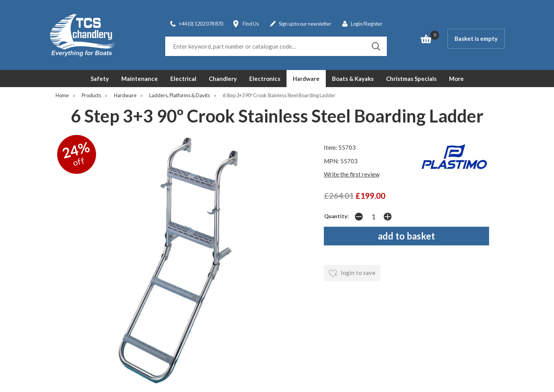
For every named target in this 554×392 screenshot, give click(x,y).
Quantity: (336, 216)
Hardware (306, 79)
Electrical (183, 79)
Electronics (265, 79)
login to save (352, 273)
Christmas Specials (411, 79)
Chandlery (223, 79)
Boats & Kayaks (353, 79)
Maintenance (140, 79)
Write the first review (352, 174)
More (456, 79)
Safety (100, 79)
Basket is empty (476, 38)
